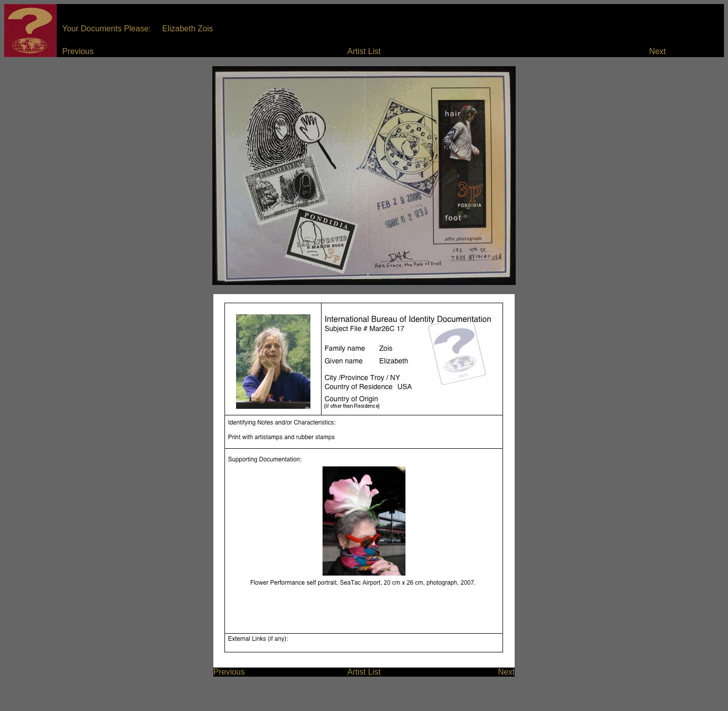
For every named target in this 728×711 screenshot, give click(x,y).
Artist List (364, 51)
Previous (78, 51)
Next (657, 51)
